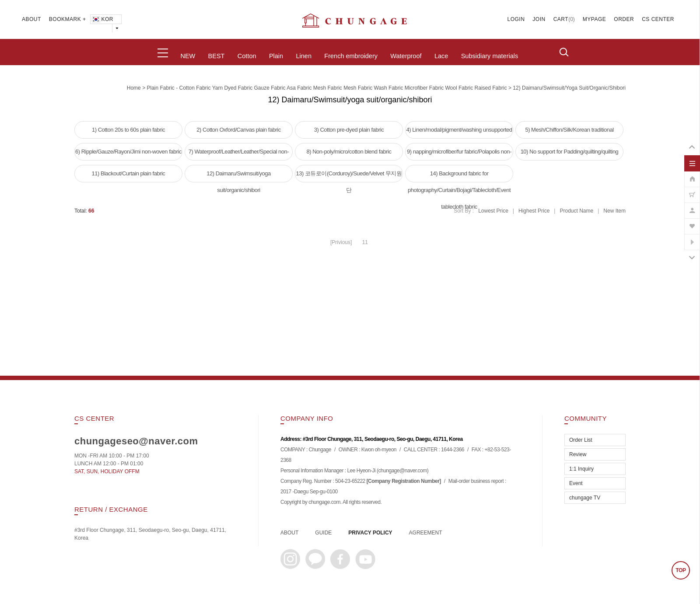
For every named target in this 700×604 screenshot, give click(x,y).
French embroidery (351, 56)
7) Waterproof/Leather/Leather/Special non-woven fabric (239, 154)
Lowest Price (493, 211)
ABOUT (31, 19)
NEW (188, 56)
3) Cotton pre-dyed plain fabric (349, 130)
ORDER (624, 19)
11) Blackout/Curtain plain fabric (129, 173)
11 (365, 242)
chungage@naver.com (402, 471)
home (134, 88)
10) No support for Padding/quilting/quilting (570, 152)
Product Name (576, 211)
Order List (581, 440)
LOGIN (516, 19)
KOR (102, 19)
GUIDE (323, 533)
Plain (276, 56)
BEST (217, 56)
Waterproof (406, 56)
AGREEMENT (426, 533)
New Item (614, 211)
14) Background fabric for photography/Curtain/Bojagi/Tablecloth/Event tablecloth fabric (459, 176)
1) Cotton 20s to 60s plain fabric (128, 130)
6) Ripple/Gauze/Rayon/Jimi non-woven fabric (128, 152)
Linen (303, 56)
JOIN (539, 19)
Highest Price (534, 211)
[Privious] (341, 242)
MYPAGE (594, 19)
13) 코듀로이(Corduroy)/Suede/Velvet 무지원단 (349, 176)
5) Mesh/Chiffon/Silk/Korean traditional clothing (569, 133)
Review (578, 454)
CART (561, 19)
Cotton (247, 56)
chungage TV (585, 498)
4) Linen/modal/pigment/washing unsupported (459, 130)
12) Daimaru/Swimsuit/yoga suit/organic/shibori (569, 88)
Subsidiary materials (490, 56)
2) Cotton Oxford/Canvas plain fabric (238, 130)
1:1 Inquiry (581, 469)
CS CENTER (658, 19)
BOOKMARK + (68, 19)
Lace (441, 56)
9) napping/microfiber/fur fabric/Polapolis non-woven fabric (459, 154)
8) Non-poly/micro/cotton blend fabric (349, 152)
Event (576, 483)
